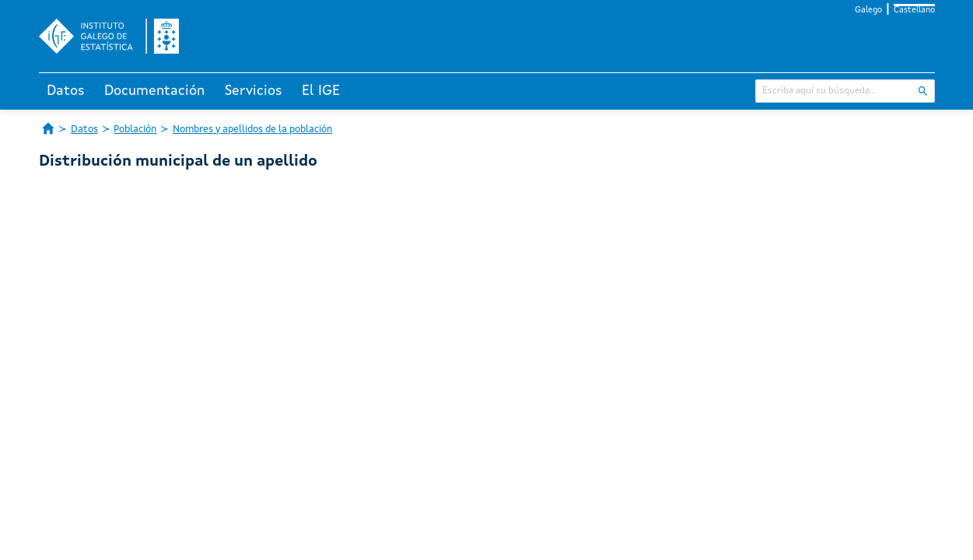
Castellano (914, 10)
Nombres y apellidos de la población (252, 129)
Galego (868, 10)
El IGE (321, 91)
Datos (66, 91)
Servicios (254, 91)
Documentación (154, 91)
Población (135, 129)
